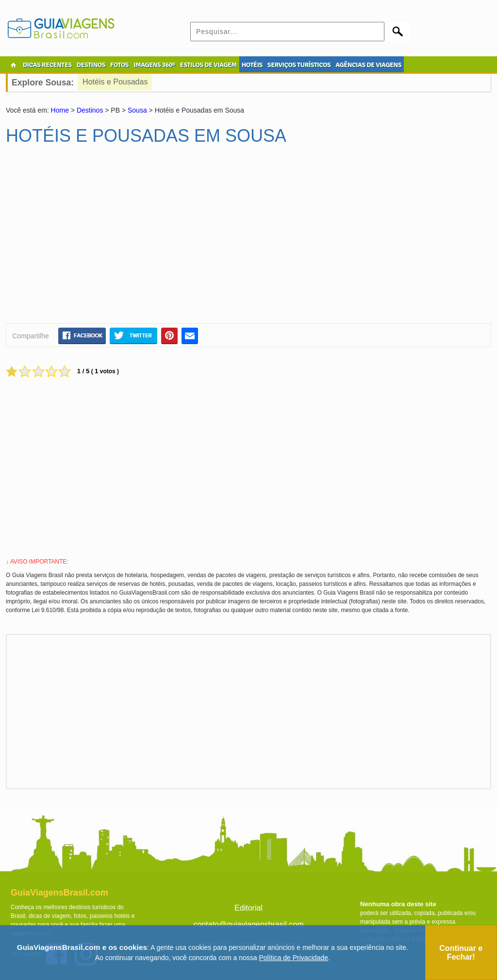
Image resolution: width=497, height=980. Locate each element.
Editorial (248, 908)
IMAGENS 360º (154, 65)
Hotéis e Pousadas (115, 82)
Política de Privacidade (294, 958)
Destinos (90, 110)
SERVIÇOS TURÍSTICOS (299, 65)
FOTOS (119, 65)
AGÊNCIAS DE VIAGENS (368, 65)
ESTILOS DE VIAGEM (208, 65)
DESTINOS (91, 65)
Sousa (137, 110)
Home (60, 110)
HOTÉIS (252, 65)
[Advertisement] (99, 238)
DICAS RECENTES (47, 65)
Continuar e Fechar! (461, 953)
